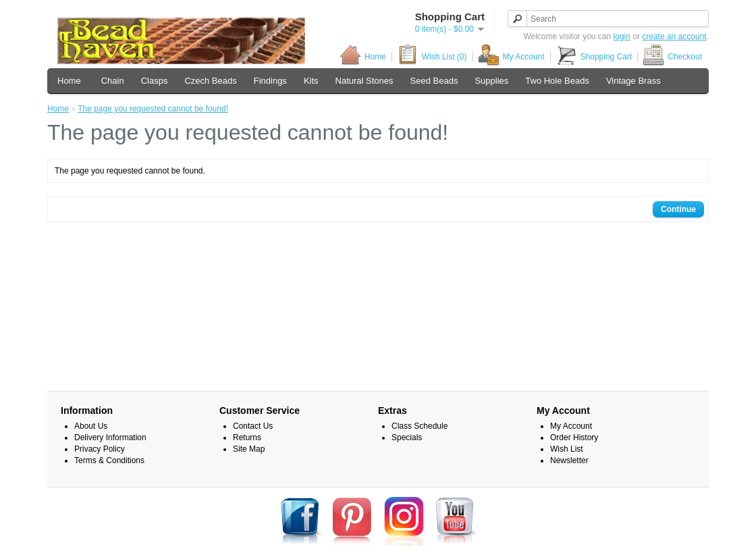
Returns (247, 437)
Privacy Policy (100, 449)
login (622, 36)
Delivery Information (110, 437)
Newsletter (569, 460)
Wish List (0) (432, 56)
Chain (113, 81)
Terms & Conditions (109, 460)
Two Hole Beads (557, 81)
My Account (511, 56)
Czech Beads (210, 81)
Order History (574, 437)
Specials (407, 437)
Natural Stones (364, 81)
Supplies (491, 81)
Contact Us (253, 426)
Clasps (155, 81)
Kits (311, 81)
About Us (91, 426)
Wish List (567, 449)
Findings (270, 81)
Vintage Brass (633, 81)
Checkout (672, 56)
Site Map (249, 449)
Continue (678, 209)
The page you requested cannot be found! (153, 109)
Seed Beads (434, 81)
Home (363, 56)
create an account (674, 36)
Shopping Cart (594, 56)
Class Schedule (420, 426)
